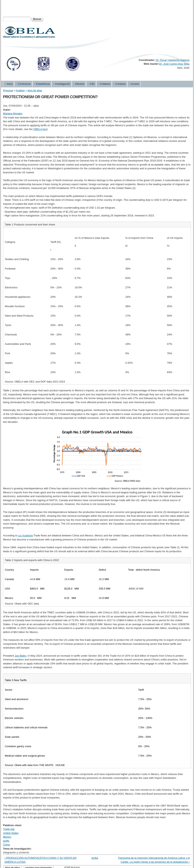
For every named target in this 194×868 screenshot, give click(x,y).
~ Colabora (104, 84)
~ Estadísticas (42, 84)
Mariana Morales (13, 114)
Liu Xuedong (25, 535)
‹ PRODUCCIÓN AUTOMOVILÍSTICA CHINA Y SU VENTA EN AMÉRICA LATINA (40, 860)
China (6, 845)
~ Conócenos (23, 84)
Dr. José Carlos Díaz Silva (174, 64)
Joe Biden (21, 656)
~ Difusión (79, 84)
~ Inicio (9, 84)
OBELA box (40, 129)
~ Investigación (61, 84)
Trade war (9, 829)
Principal (8, 90)
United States (11, 833)
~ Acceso (134, 84)
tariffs (6, 841)
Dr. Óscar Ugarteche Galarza (172, 60)
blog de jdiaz (35, 90)
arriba (95, 858)
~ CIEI (91, 84)
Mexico (7, 837)
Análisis (20, 90)
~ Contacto (119, 84)
